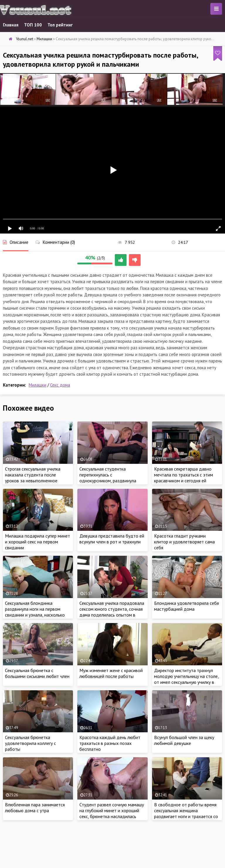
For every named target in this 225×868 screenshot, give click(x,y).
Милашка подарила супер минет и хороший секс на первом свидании (37, 542)
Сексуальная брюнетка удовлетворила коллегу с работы (30, 743)
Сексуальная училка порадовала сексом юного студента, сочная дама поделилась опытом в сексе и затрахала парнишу (112, 612)
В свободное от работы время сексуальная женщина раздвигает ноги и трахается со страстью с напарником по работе (186, 816)
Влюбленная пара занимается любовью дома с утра (35, 807)
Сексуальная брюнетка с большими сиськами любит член (37, 673)
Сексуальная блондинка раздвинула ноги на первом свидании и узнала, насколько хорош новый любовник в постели (35, 615)
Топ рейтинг (60, 25)
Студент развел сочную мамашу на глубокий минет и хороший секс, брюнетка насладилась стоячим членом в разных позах (112, 813)
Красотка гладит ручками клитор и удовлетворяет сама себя (184, 542)
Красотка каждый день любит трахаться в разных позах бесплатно (110, 743)
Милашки (37, 385)
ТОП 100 (33, 25)
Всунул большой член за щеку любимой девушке (184, 740)
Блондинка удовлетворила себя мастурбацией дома (186, 606)
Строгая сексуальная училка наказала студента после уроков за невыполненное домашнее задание (33, 478)
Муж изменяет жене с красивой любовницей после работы (111, 673)
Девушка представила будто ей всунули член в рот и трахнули (112, 539)
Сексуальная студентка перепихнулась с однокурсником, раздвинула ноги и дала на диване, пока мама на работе (108, 481)
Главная (11, 25)
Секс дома (60, 385)
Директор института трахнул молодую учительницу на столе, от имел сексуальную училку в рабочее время (186, 679)
